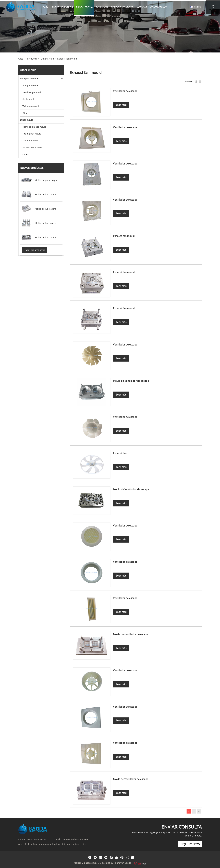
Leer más (121, 104)
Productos (32, 58)
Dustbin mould (30, 140)
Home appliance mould (34, 126)
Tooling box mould (32, 133)
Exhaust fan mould (67, 58)
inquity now (190, 843)
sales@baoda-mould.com (76, 838)
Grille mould (29, 98)
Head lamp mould (32, 92)
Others (26, 112)
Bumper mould (30, 85)
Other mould (47, 58)
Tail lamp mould (31, 105)
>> (199, 810)
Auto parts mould (29, 78)
